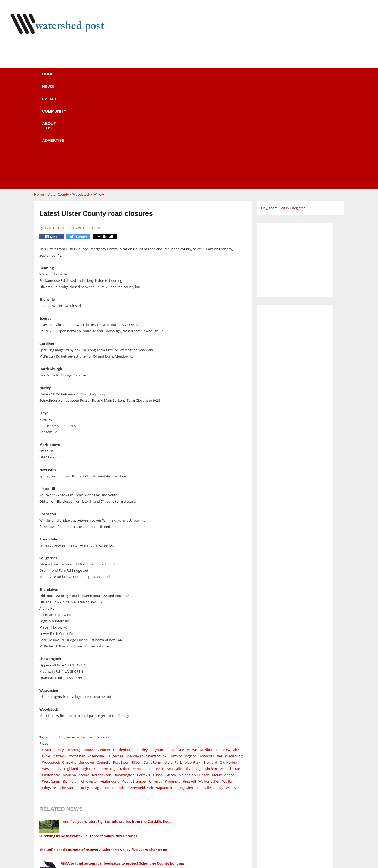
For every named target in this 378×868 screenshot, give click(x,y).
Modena (69, 675)
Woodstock (81, 94)
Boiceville (157, 669)
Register (298, 108)
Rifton (136, 662)
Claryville (69, 662)
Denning (73, 650)
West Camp (51, 681)
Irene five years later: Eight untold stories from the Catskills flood (116, 722)
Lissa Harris (52, 128)
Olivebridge (193, 669)
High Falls (88, 669)
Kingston (157, 650)
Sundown (86, 662)
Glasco (171, 675)
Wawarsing (234, 656)
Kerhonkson (102, 675)
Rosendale (96, 656)
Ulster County (58, 94)
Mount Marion (224, 675)
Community (159, 77)
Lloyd (171, 650)
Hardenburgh (124, 650)
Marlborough (210, 650)
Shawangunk (156, 656)
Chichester (90, 681)
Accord (84, 675)
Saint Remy (153, 662)
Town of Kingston (183, 656)
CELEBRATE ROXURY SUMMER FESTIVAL (96, 843)
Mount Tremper (134, 681)
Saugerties (115, 656)
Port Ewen (121, 662)
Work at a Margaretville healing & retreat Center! (105, 828)
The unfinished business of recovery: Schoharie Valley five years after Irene (103, 750)
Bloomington (124, 675)
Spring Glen (184, 688)
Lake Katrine (68, 688)
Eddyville (49, 688)
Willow (99, 94)
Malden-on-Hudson (194, 675)
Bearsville (203, 688)
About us (198, 77)
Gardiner (103, 650)
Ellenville (119, 688)
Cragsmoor (100, 688)
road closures (98, 637)
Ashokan (140, 669)
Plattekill (59, 656)
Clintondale (51, 675)
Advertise (236, 77)
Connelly (103, 662)
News (92, 77)
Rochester (77, 656)
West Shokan (230, 669)
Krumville (174, 669)
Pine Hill (189, 681)
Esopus (88, 650)
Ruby (85, 688)
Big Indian (71, 681)
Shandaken (135, 656)
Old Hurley (228, 662)
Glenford (210, 662)
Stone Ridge (108, 669)
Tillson (158, 675)
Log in (284, 108)
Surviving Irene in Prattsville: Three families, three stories (88, 736)
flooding (58, 637)
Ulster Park (173, 662)
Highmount (109, 681)
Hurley (143, 650)
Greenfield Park (141, 688)
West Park (193, 662)
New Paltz (231, 650)
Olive (46, 656)
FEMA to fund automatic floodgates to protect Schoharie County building (122, 763)
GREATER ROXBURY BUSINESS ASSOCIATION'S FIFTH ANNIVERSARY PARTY (125, 857)
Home (63, 77)
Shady (218, 688)
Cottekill (143, 675)
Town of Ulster (211, 656)
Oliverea (156, 681)
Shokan (211, 669)
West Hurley (52, 669)
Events (122, 77)
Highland (71, 669)
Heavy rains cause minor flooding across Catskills (81, 778)
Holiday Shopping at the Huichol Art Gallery (101, 814)
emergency (76, 637)
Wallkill (228, 681)
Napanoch (164, 688)
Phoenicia (173, 681)
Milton (125, 669)
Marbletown (188, 650)
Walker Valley (209, 681)
